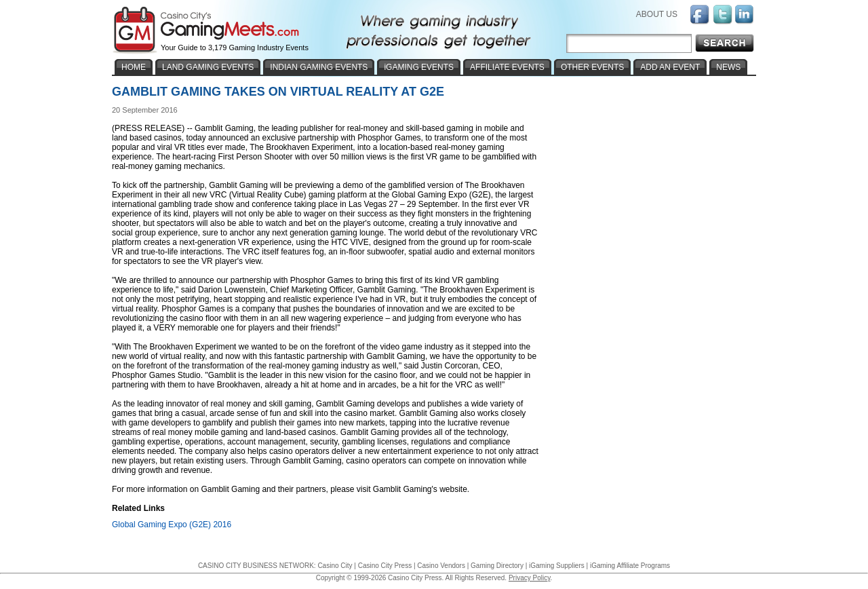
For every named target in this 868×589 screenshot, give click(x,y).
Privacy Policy (530, 578)
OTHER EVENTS (592, 67)
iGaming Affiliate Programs (630, 566)
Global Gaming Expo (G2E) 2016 (172, 525)
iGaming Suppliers (557, 566)
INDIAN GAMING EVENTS (319, 67)
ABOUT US (657, 14)
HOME (134, 67)
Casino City (335, 566)
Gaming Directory (497, 566)
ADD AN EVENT (670, 67)
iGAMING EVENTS (419, 67)
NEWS (728, 67)
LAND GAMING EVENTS (208, 67)
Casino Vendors (441, 566)
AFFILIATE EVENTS (507, 67)
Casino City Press (385, 566)
